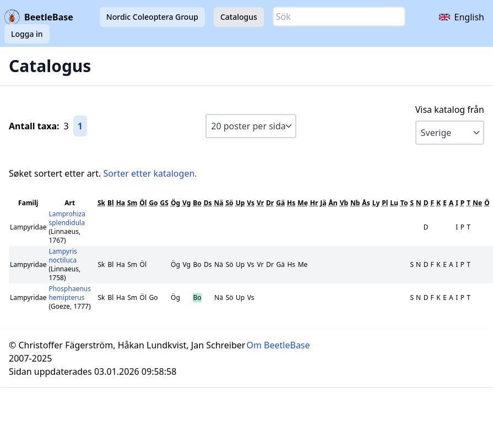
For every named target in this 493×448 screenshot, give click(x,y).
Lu (394, 203)
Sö (230, 203)
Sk (101, 203)
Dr (270, 203)
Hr (314, 203)
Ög (175, 203)
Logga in (27, 34)
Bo (197, 203)
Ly (376, 203)
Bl (111, 203)
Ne (477, 203)
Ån (333, 203)
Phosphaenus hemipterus (70, 293)
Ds (208, 203)
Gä (280, 203)
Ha (121, 203)
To (404, 203)
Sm (132, 203)
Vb (344, 203)
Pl (385, 203)
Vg (186, 203)
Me (302, 203)
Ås (366, 203)
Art (70, 203)
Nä (219, 203)
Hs (291, 203)
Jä (323, 203)
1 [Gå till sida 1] (80, 126)
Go (153, 203)
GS (164, 203)
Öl (143, 203)
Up (240, 203)
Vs (251, 203)
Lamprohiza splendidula (67, 218)
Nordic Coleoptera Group (152, 17)
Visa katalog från (450, 110)
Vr (260, 203)
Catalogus (239, 17)
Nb (355, 203)
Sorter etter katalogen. (150, 173)
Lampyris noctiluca (63, 256)
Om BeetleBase (278, 345)
